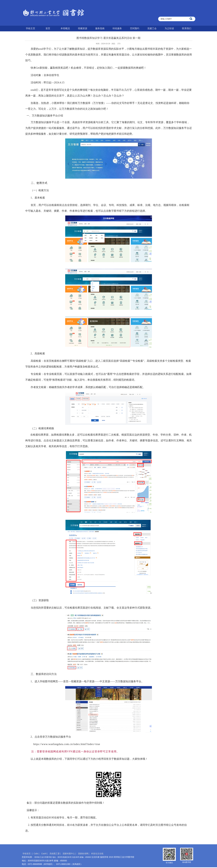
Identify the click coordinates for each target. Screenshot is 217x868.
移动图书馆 (187, 862)
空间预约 (135, 28)
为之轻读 (169, 28)
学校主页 (31, 28)
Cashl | (45, 854)
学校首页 (27, 854)
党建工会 (152, 28)
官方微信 (169, 863)
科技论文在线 (97, 854)
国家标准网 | (84, 854)
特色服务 (117, 28)
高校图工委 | (55, 854)
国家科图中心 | (70, 854)
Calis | (37, 854)
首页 (48, 28)
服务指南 (100, 28)
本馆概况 (65, 28)
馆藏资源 (83, 28)
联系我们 (187, 28)
